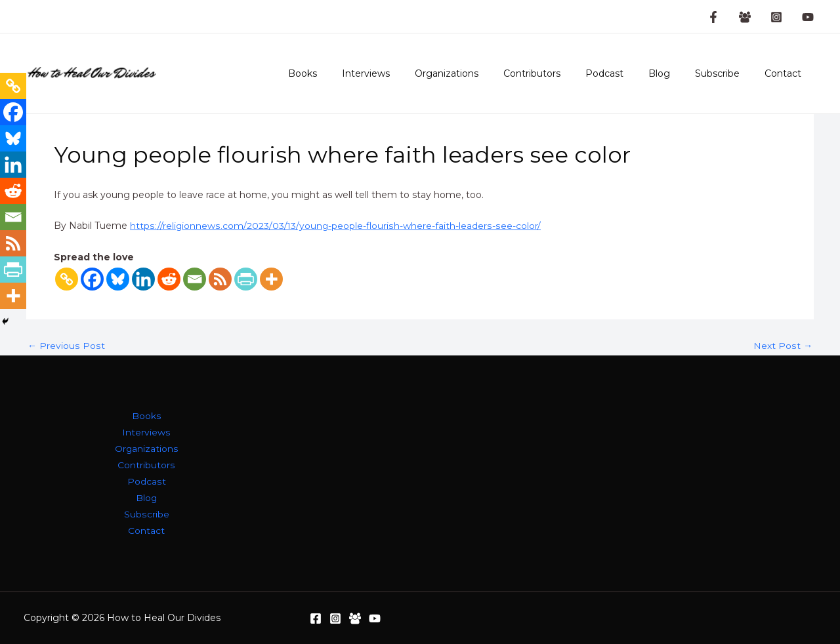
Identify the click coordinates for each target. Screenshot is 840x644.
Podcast (627, 73)
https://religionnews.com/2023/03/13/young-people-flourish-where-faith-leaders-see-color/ (335, 226)
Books (352, 73)
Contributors (561, 73)
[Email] (195, 279)
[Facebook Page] (713, 17)
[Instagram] (776, 17)
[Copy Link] (67, 279)
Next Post (783, 346)
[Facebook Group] (745, 17)
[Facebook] (92, 279)
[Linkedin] (143, 279)
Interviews (409, 73)
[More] (271, 279)
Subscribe (727, 73)
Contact (786, 73)
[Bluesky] (118, 279)
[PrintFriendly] (246, 279)
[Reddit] (169, 279)
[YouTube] (808, 17)
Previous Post (66, 346)
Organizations (483, 73)
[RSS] (220, 279)
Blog (676, 73)
